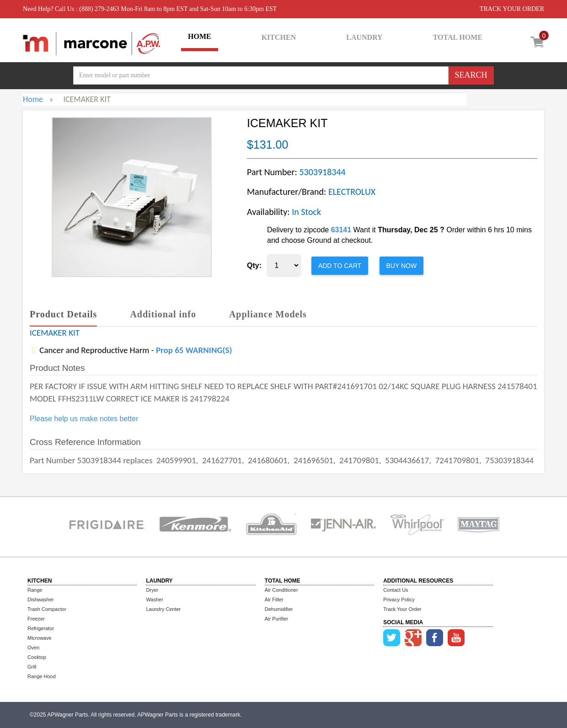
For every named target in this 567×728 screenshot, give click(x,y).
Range (35, 590)
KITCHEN (279, 37)
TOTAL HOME (458, 37)
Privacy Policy (399, 600)
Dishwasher (40, 600)
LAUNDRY (364, 37)
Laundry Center (163, 609)
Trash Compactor (47, 609)
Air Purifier (276, 619)
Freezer (36, 619)
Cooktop (37, 657)
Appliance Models (268, 314)
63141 (341, 230)
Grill (32, 667)
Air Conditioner (281, 590)
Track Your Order (402, 609)
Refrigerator (41, 628)
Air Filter (274, 600)
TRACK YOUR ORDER (512, 9)
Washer (155, 600)
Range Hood (42, 676)
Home (33, 99)
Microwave (40, 638)
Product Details (63, 314)
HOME (200, 36)
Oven (33, 648)
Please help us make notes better (84, 419)
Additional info (163, 314)
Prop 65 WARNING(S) (194, 350)
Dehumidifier (279, 609)
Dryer (152, 590)
